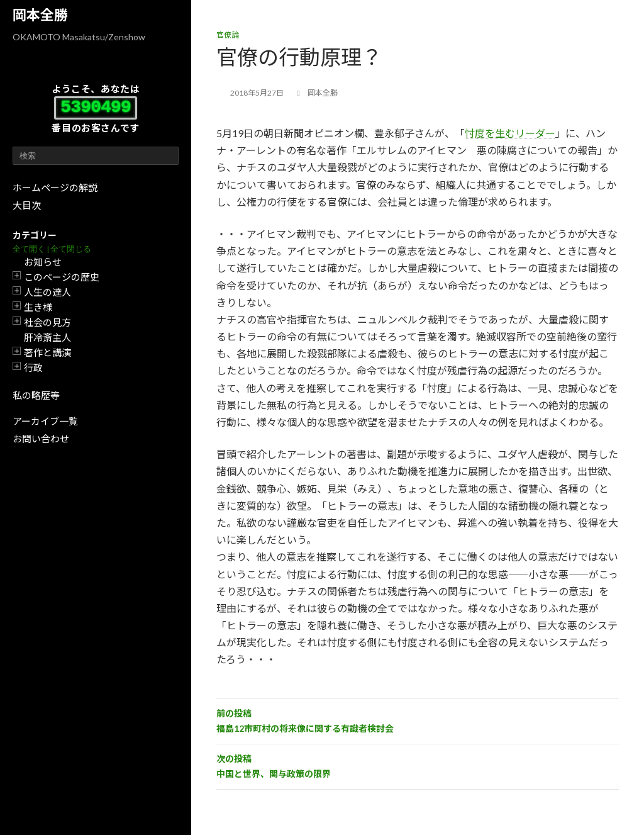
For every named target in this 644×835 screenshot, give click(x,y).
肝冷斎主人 (47, 337)
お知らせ (43, 262)
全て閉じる (71, 249)
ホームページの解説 (55, 188)
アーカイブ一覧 (45, 421)
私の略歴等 (36, 395)
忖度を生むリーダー (510, 133)
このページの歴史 (62, 277)
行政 (33, 367)
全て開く (29, 249)
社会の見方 (47, 322)
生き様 (38, 307)
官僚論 (228, 35)
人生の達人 (47, 292)
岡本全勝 (40, 15)
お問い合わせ (41, 439)
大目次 (27, 205)
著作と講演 (47, 352)
